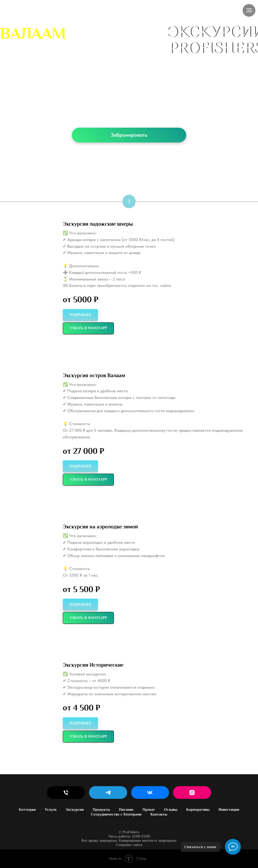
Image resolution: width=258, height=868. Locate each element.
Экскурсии (75, 809)
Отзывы (171, 809)
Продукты (101, 809)
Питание (126, 809)
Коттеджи (27, 809)
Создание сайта (129, 845)
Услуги (51, 809)
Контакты (159, 814)
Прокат (149, 809)
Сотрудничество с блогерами (116, 814)
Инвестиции (229, 809)
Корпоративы (198, 809)
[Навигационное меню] (249, 10)
